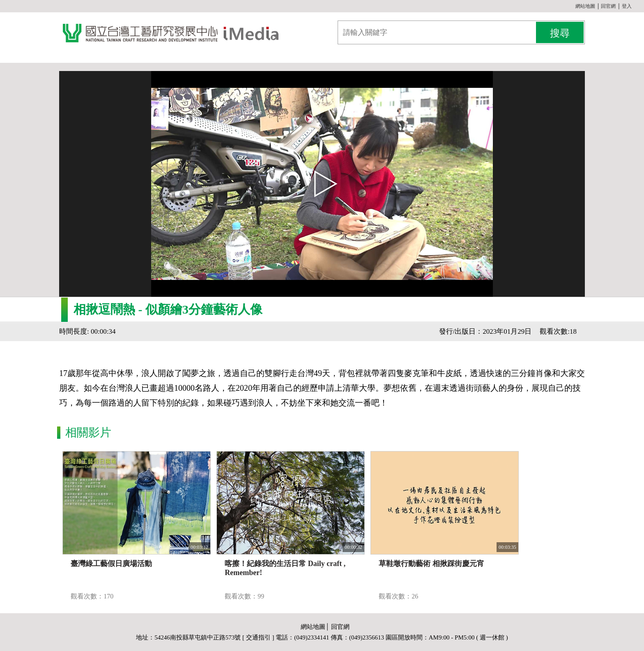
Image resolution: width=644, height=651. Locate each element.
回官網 (608, 6)
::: (572, 6)
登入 (627, 6)
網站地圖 (585, 6)
